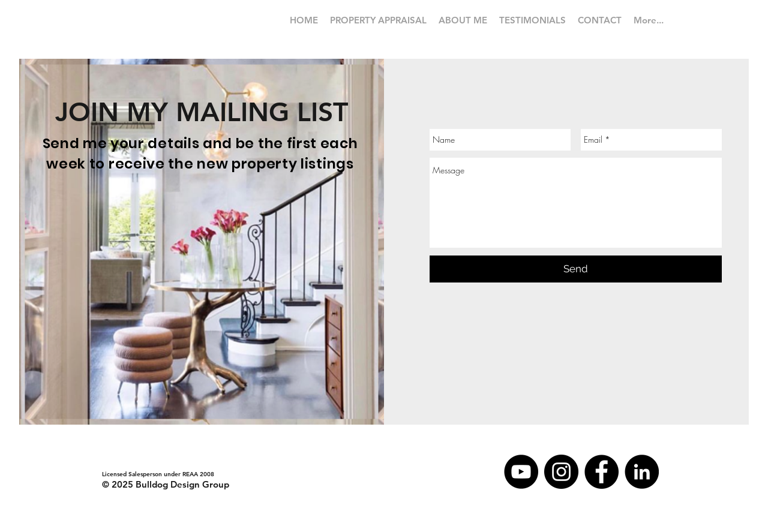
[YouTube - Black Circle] (521, 472)
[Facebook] (601, 472)
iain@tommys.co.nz (129, 463)
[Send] (576, 269)
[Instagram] (561, 472)
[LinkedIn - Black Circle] (642, 472)
